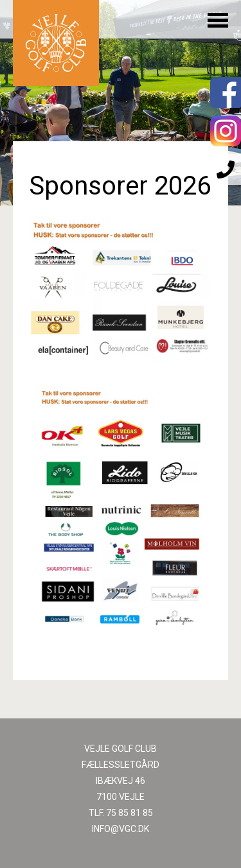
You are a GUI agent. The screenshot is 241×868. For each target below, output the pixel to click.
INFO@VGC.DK (121, 829)
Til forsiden (56, 43)
